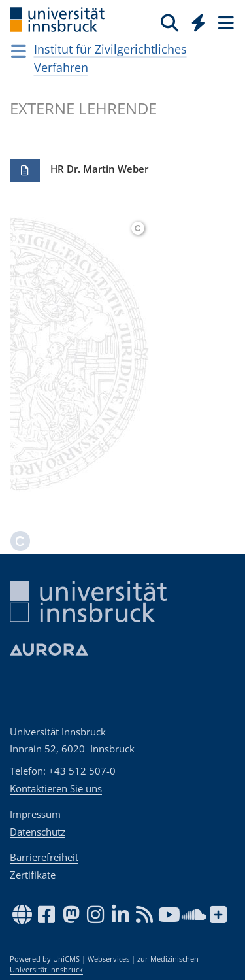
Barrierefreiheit (44, 857)
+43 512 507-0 (82, 771)
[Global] (195, 20)
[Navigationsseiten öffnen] (19, 51)
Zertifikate (33, 875)
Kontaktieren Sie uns (56, 788)
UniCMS (66, 959)
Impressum (35, 814)
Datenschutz (38, 832)
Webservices (108, 959)
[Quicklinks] (199, 22)
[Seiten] (225, 22)
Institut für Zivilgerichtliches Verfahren (110, 58)
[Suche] (170, 22)
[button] (25, 171)
